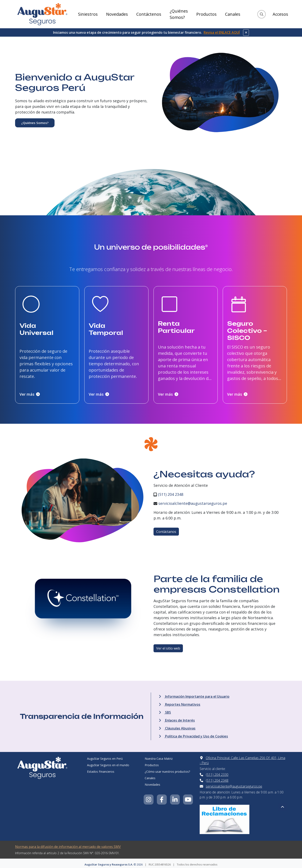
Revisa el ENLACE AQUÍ (222, 32)
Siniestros (88, 14)
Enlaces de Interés (177, 718)
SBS (165, 710)
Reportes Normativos (180, 702)
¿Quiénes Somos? (179, 14)
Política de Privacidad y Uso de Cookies (193, 734)
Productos (206, 14)
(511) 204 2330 (217, 772)
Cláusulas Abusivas (177, 726)
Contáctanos (166, 530)
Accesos (280, 14)
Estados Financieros (101, 769)
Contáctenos (149, 14)
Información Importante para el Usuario (194, 694)
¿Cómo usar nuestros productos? (167, 769)
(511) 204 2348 (171, 492)
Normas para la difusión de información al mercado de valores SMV (68, 845)
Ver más (30, 392)
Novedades (117, 14)
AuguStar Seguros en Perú (105, 756)
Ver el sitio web (168, 646)
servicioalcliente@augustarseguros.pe (193, 501)
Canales (233, 14)
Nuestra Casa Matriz (159, 756)
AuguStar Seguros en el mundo (108, 763)
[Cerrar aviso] (246, 33)
